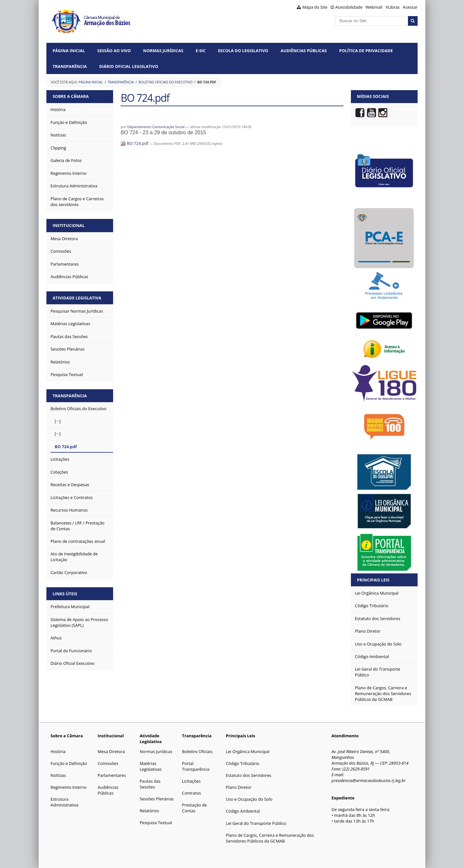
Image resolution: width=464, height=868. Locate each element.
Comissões (108, 763)
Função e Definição (69, 763)
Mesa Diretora (111, 751)
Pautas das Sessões (150, 784)
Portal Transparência (196, 766)
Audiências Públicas (304, 51)
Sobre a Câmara (71, 96)
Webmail (374, 7)
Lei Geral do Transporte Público (256, 823)
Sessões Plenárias (156, 799)
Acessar (410, 7)
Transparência (70, 66)
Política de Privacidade (366, 51)
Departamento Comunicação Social (156, 127)
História (58, 751)
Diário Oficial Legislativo (129, 66)
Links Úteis (65, 594)
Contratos (192, 793)
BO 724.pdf (135, 143)
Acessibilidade (349, 7)
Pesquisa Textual (156, 823)
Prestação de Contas (194, 808)
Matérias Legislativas (150, 766)
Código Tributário (243, 763)
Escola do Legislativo (243, 51)
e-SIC (201, 51)
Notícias (58, 775)
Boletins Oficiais (197, 751)
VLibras (393, 7)
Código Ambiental (243, 811)
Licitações (191, 781)
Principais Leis (373, 580)
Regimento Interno (69, 787)
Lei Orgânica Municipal (248, 751)
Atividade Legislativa (77, 298)
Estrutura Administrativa (64, 802)
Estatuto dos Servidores (249, 775)
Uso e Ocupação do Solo (249, 799)
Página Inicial (69, 51)
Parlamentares (112, 775)
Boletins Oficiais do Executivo (165, 82)
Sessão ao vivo (114, 51)
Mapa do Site (315, 7)
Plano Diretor (239, 787)
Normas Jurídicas (163, 51)
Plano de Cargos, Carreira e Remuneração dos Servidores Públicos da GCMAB (270, 838)
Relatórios (149, 811)
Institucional (68, 225)
